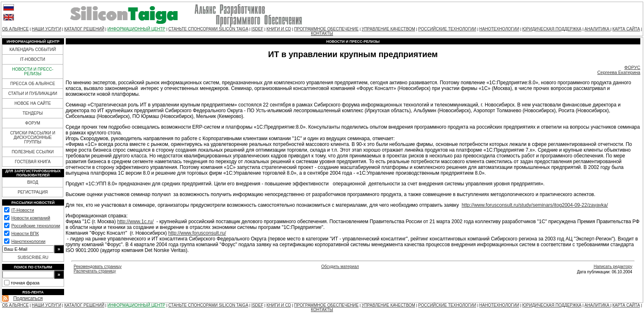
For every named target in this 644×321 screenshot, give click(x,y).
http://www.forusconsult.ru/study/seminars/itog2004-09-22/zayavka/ (535, 205)
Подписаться (28, 298)
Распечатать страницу (95, 271)
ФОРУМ (33, 123)
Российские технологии (36, 226)
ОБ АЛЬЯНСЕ (15, 29)
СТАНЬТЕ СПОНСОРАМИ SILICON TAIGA (208, 29)
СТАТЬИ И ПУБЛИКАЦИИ (33, 94)
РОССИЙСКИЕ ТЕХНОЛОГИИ (447, 29)
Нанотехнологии (28, 241)
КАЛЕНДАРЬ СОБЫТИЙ (33, 50)
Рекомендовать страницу (98, 267)
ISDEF (257, 29)
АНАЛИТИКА (597, 29)
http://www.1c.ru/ (135, 222)
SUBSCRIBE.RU (33, 257)
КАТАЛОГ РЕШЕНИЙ (84, 29)
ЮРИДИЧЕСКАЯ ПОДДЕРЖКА (552, 29)
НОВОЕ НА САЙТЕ (33, 103)
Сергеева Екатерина (619, 72)
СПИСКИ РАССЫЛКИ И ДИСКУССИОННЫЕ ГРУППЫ (33, 137)
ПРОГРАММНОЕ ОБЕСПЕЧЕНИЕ (326, 29)
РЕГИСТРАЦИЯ (33, 192)
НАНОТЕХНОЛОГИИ (499, 29)
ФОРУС (632, 67)
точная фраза (25, 283)
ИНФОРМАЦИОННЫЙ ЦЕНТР (136, 29)
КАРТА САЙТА (626, 29)
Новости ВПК (25, 233)
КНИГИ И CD (279, 29)
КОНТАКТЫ (322, 33)
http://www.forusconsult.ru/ (197, 233)
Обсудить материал (340, 267)
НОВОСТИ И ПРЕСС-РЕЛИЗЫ (32, 72)
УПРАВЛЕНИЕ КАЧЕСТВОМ (389, 29)
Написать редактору (613, 267)
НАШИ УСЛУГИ (46, 29)
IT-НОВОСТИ (33, 59)
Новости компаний (31, 218)
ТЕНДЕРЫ (33, 113)
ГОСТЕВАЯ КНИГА (33, 162)
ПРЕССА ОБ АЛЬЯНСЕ (33, 84)
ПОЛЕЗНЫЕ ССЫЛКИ (32, 152)
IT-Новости (22, 210)
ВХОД (33, 182)
